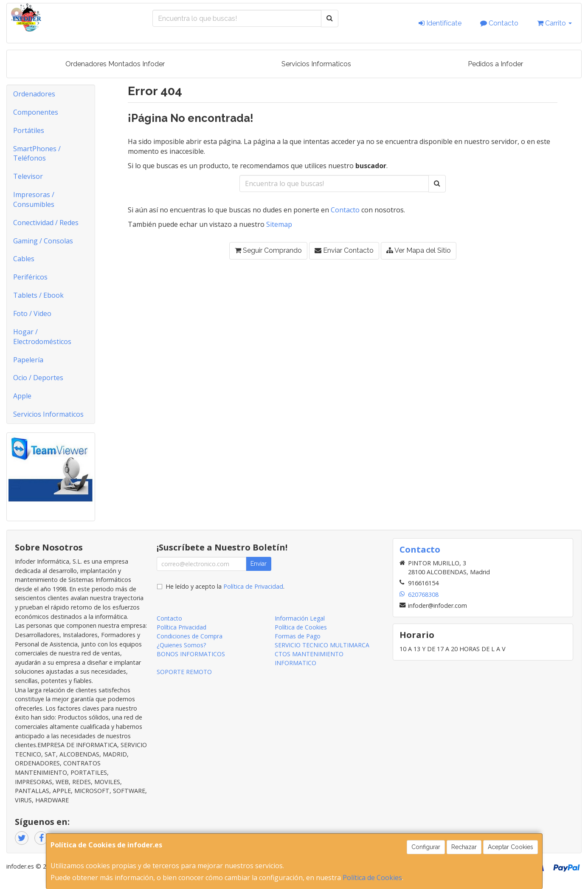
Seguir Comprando (268, 250)
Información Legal (300, 618)
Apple (22, 396)
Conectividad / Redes (46, 223)
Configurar (426, 847)
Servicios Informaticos (316, 64)
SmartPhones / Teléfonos (37, 154)
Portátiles (29, 130)
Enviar (259, 564)
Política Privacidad (181, 627)
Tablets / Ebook (38, 295)
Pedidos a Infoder (495, 64)
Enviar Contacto (344, 250)
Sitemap (279, 224)
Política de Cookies (372, 878)
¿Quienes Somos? (181, 645)
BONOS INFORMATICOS (191, 654)
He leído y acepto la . (225, 586)
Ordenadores (34, 94)
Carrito (554, 23)
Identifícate (440, 23)
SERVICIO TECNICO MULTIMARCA (322, 645)
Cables (24, 259)
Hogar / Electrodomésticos (42, 337)
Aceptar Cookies (511, 847)
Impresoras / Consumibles (34, 199)
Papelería (28, 360)
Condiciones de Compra (190, 636)
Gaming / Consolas (43, 241)
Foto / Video (32, 313)
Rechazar (464, 847)
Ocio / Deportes (38, 378)
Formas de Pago (298, 636)
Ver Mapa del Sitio (419, 250)
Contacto (499, 23)
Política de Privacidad (253, 586)
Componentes (36, 112)
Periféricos (30, 277)
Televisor (28, 176)
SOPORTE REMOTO (184, 672)
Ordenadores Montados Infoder (115, 64)
